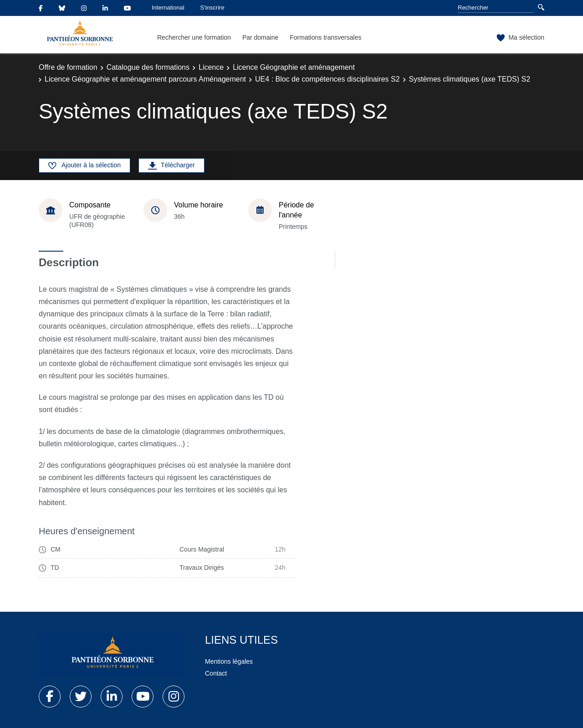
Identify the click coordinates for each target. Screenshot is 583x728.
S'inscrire (212, 8)
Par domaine (260, 37)
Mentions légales (229, 661)
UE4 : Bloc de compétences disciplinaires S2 (327, 79)
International (168, 8)
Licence (211, 67)
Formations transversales (325, 37)
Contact (216, 673)
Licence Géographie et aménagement (294, 67)
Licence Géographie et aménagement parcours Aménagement (145, 79)
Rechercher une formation (194, 37)
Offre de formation (68, 67)
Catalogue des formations (148, 67)
